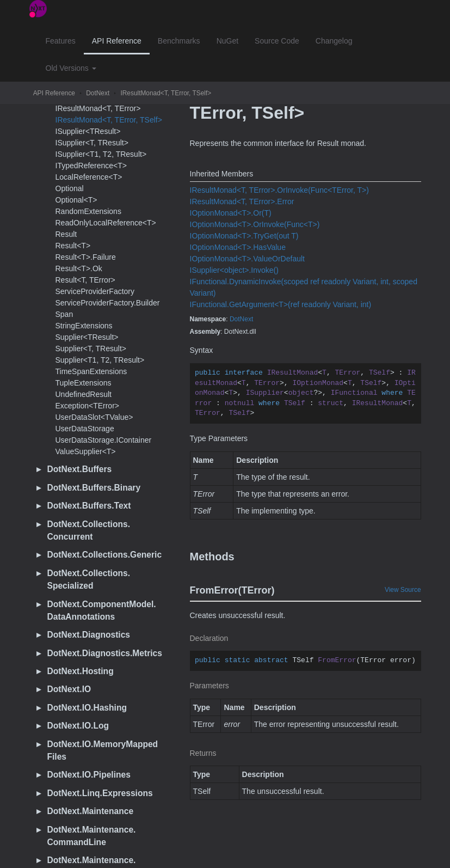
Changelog (334, 41)
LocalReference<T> (89, 177)
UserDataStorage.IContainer (104, 440)
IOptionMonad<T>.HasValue (238, 247)
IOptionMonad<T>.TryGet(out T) (244, 236)
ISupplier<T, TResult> (92, 143)
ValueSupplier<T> (86, 451)
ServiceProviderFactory (95, 291)
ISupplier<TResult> (88, 131)
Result (66, 234)
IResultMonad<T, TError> (98, 108)
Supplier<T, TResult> (91, 349)
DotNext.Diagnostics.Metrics (105, 653)
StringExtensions (84, 326)
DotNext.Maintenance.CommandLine (92, 836)
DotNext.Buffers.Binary (94, 488)
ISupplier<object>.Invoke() (234, 270)
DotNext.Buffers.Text (89, 506)
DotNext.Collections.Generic (105, 555)
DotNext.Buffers (80, 469)
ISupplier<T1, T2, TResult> (101, 154)
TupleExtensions (84, 383)
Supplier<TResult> (87, 337)
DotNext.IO (69, 689)
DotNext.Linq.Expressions (100, 793)
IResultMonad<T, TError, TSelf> (166, 93)
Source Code (277, 41)
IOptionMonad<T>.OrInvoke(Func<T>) (255, 224)
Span (64, 314)
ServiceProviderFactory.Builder (108, 303)
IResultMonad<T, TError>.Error (242, 201)
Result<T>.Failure (86, 257)
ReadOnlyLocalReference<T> (106, 223)
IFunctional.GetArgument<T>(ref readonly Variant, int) (281, 304)
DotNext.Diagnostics (89, 635)
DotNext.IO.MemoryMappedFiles (103, 750)
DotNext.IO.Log (78, 726)
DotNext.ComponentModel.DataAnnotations (102, 610)
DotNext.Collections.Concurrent (89, 530)
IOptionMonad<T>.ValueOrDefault (247, 259)
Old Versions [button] (71, 68)
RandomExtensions (88, 211)
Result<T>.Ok (79, 268)
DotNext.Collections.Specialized (89, 579)
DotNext (98, 93)
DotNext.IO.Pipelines (89, 775)
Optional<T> (76, 200)
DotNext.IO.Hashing (87, 708)
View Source (403, 590)
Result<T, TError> (85, 280)
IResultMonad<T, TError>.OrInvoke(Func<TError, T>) (279, 190)
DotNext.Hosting (81, 671)
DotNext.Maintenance (91, 811)
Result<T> (73, 246)
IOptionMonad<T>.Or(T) (231, 213)
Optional (70, 188)
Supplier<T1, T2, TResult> (100, 360)
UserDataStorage (85, 429)
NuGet (227, 41)
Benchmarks (179, 41)
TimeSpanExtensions (91, 371)
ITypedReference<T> (91, 166)
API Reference (117, 41)
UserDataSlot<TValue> (94, 417)
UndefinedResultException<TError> (88, 400)
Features (61, 41)
